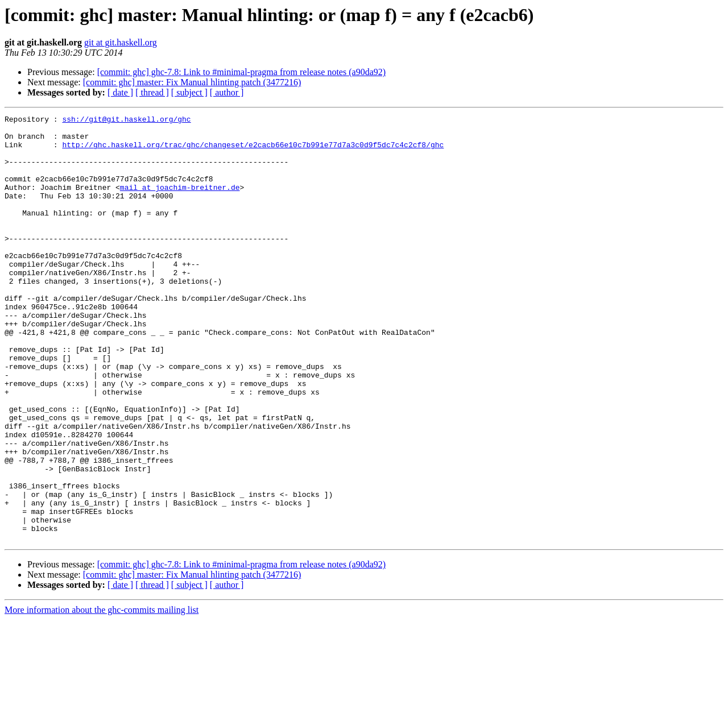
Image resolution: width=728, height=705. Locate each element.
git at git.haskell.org (121, 42)
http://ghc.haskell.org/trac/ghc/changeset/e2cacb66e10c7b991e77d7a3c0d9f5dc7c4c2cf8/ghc (253, 151)
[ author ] (227, 92)
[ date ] (120, 92)
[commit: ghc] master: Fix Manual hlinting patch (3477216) (192, 82)
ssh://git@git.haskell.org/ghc (126, 121)
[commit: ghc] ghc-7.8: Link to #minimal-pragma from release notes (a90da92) (241, 72)
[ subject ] (189, 92)
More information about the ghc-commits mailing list (102, 695)
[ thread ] (152, 92)
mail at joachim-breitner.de (180, 202)
